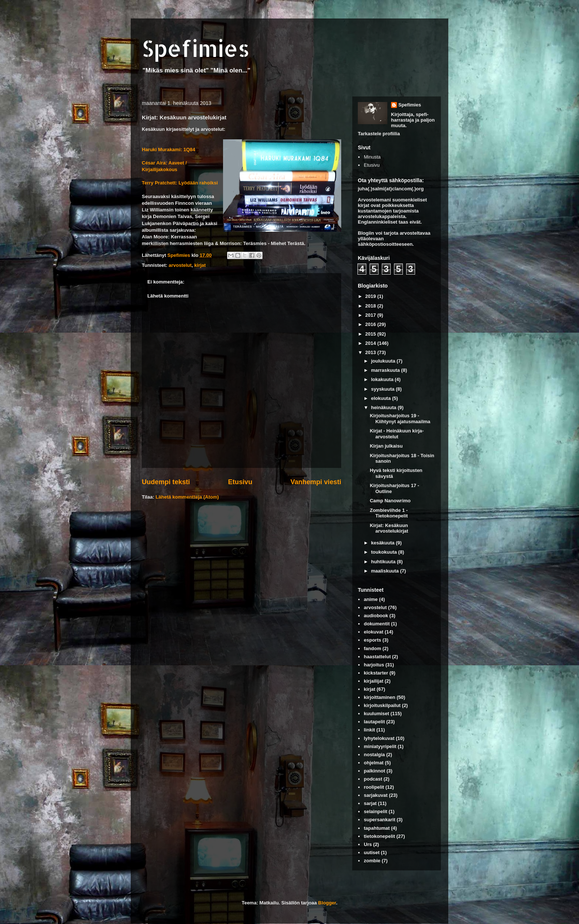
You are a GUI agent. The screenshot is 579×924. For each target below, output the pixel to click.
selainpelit (376, 811)
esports (372, 640)
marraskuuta (386, 370)
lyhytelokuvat (379, 738)
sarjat (370, 803)
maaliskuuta (386, 571)
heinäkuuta (384, 407)
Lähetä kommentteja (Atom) (187, 497)
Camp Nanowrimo (390, 501)
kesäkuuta (383, 543)
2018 (371, 306)
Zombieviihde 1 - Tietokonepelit (389, 513)
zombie (372, 861)
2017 (371, 315)
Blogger (327, 903)
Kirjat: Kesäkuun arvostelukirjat (389, 528)
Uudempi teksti (166, 482)
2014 (371, 343)
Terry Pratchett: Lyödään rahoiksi (180, 183)
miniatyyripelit (380, 746)
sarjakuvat (376, 795)
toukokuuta (385, 552)
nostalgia (374, 755)
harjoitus (374, 665)
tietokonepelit (379, 836)
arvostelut (180, 265)
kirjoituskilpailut (382, 705)
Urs (368, 844)
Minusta (372, 157)
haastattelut (377, 657)
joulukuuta (384, 361)
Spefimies (196, 48)
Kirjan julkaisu (386, 446)
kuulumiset (376, 714)
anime (371, 599)
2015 (371, 334)
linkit (369, 730)
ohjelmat (374, 763)
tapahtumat (377, 828)
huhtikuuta (384, 562)
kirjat (200, 265)
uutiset (372, 852)
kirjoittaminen (379, 697)
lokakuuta (383, 379)
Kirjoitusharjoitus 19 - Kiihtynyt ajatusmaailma (400, 419)
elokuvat (374, 632)
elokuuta (382, 398)
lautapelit (374, 722)
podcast (373, 779)
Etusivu (240, 482)
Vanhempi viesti (316, 482)
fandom (372, 648)
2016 (371, 324)
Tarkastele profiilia (379, 134)
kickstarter (376, 673)
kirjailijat (374, 681)
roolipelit (374, 787)
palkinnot (374, 771)
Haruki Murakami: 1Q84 (169, 150)
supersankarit (379, 820)
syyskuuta (383, 389)
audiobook (376, 616)
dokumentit (377, 624)
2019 (371, 296)
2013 (371, 352)
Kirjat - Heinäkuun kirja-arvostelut (397, 434)
